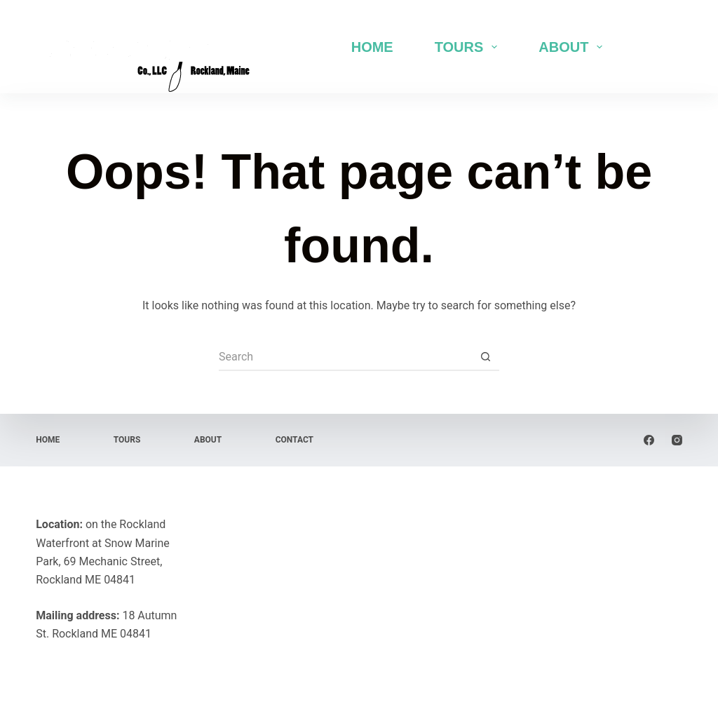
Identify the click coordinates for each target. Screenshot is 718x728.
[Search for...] (345, 357)
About (573, 47)
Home (372, 47)
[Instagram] (677, 440)
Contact (294, 440)
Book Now (650, 46)
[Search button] (485, 357)
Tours (469, 47)
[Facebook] (649, 440)
